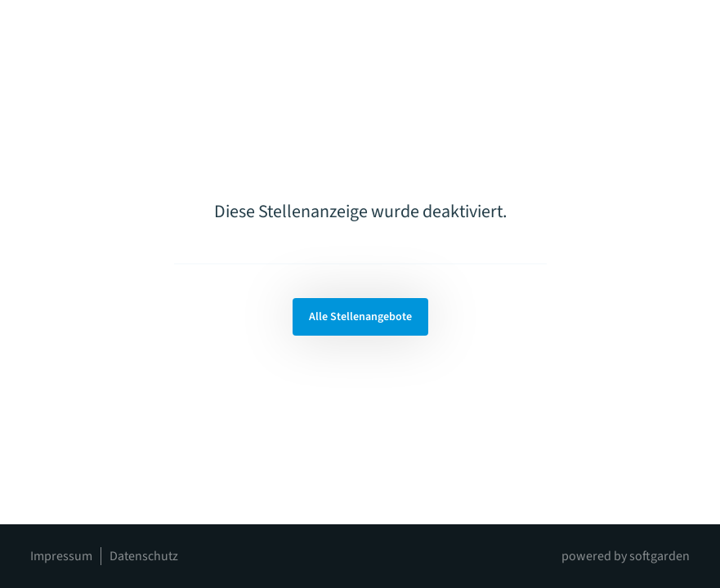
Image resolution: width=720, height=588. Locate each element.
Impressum (61, 556)
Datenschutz (144, 556)
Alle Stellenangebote (360, 317)
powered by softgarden (626, 556)
